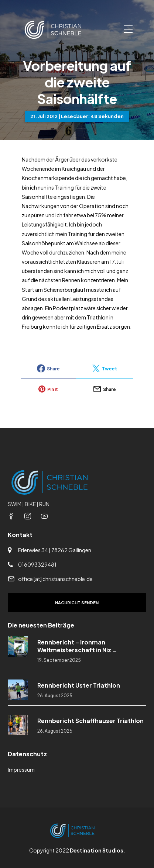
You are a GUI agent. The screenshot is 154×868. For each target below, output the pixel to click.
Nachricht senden (77, 603)
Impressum (21, 770)
